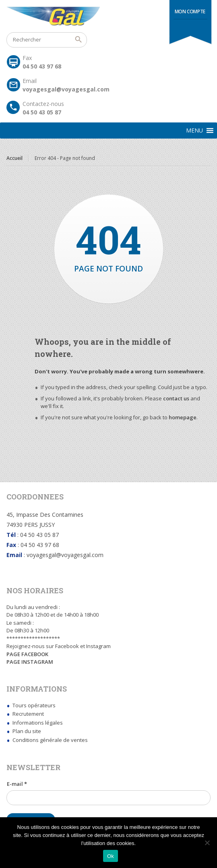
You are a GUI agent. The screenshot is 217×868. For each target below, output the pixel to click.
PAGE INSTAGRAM (30, 662)
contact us (176, 398)
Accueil (14, 158)
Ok (111, 856)
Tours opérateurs (34, 705)
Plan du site (27, 731)
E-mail (17, 784)
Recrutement (28, 714)
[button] (194, 131)
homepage (183, 417)
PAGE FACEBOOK (27, 654)
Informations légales (38, 723)
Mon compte (190, 11)
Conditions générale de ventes (50, 740)
